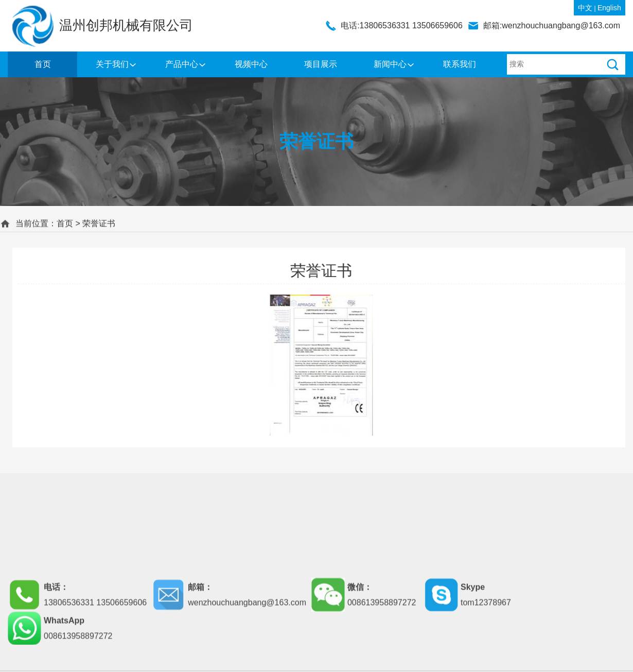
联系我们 (460, 64)
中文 (585, 8)
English (609, 8)
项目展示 (321, 64)
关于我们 (112, 64)
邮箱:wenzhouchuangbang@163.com (552, 25)
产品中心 (182, 64)
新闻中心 (390, 64)
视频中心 (251, 64)
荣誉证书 (99, 223)
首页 (43, 64)
